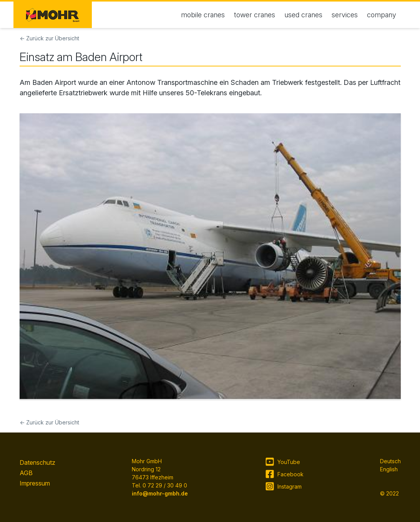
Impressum (35, 483)
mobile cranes (203, 15)
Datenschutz (37, 462)
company (382, 15)
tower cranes (255, 15)
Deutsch (390, 461)
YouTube (283, 462)
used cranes (303, 15)
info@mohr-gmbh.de (160, 493)
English (389, 469)
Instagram (283, 486)
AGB (26, 473)
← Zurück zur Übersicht (49, 38)
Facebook (284, 474)
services (345, 15)
